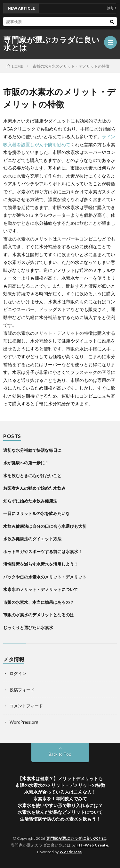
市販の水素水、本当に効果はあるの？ (39, 602)
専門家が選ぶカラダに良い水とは (51, 44)
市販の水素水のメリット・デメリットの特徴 (60, 785)
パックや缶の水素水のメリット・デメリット (45, 577)
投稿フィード (22, 690)
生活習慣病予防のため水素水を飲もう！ (60, 819)
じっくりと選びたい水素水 (28, 628)
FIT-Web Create (92, 845)
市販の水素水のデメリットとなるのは (39, 615)
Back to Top (60, 754)
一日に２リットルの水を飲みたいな (36, 513)
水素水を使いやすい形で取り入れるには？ (60, 805)
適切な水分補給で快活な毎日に (32, 450)
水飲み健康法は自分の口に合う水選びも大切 (45, 526)
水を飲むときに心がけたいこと (32, 476)
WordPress (71, 852)
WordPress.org (24, 722)
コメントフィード (26, 706)
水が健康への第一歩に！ (26, 463)
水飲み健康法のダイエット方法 (32, 539)
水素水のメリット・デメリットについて (41, 589)
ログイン (18, 673)
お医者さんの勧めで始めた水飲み (34, 488)
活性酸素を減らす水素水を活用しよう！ (41, 564)
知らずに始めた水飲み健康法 (30, 501)
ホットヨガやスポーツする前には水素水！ (43, 552)
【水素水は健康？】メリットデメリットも (60, 778)
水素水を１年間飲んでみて (60, 799)
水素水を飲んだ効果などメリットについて (60, 812)
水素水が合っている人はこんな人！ (60, 792)
